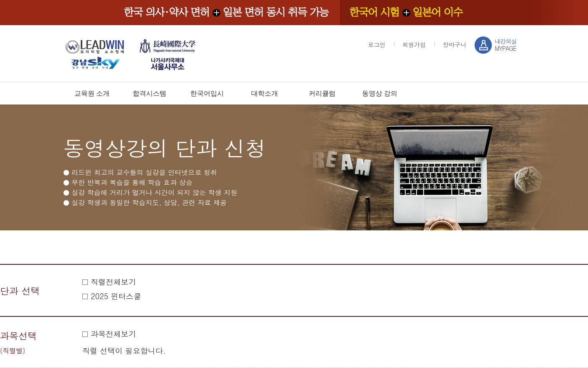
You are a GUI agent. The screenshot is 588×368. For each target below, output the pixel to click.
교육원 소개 (92, 93)
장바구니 (454, 44)
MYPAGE (506, 45)
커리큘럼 (322, 93)
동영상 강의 (380, 93)
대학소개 (265, 93)
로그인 (377, 44)
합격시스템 (150, 93)
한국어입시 (207, 93)
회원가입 (414, 44)
